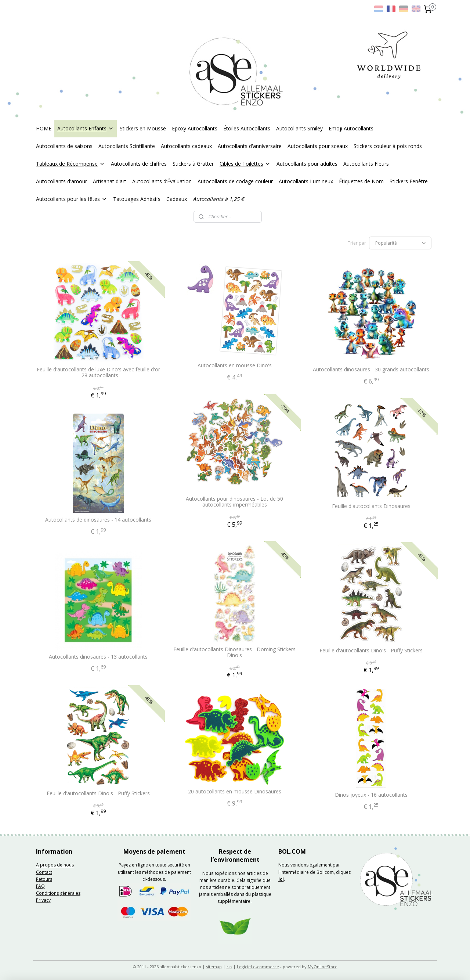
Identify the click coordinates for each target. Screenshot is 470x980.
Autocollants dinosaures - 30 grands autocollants (371, 370)
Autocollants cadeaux (186, 146)
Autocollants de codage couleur (235, 181)
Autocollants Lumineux (306, 181)
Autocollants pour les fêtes (72, 199)
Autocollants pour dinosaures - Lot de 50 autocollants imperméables (235, 502)
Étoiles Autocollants (247, 128)
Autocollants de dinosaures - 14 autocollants (99, 520)
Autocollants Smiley (299, 128)
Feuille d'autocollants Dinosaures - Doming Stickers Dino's (235, 653)
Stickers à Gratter (193, 164)
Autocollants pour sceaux (318, 146)
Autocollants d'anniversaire (250, 146)
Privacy (43, 900)
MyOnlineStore (323, 967)
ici (281, 879)
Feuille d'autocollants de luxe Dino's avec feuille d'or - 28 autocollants (98, 373)
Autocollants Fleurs (366, 164)
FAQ (40, 886)
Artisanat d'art (110, 181)
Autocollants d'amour (62, 181)
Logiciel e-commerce (258, 967)
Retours (44, 879)
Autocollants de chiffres (139, 164)
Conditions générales (58, 893)
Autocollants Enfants (86, 128)
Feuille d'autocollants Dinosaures (371, 506)
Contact (44, 872)
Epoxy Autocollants (195, 128)
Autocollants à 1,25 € (218, 199)
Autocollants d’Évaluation (162, 181)
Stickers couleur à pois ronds (388, 146)
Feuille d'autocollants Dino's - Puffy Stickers (371, 651)
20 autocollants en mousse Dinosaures (235, 792)
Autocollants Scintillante (127, 146)
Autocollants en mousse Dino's (235, 366)
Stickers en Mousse (143, 128)
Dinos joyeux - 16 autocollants (371, 795)
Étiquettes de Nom (361, 181)
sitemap (214, 967)
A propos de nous (55, 865)
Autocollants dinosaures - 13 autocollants (99, 657)
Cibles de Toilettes (245, 164)
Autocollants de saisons (64, 146)
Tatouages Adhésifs (137, 199)
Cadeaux (177, 199)
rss (229, 967)
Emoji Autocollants (351, 128)
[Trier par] (400, 243)
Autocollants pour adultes (307, 164)
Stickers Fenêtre (409, 181)
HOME (44, 128)
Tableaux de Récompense (70, 164)
